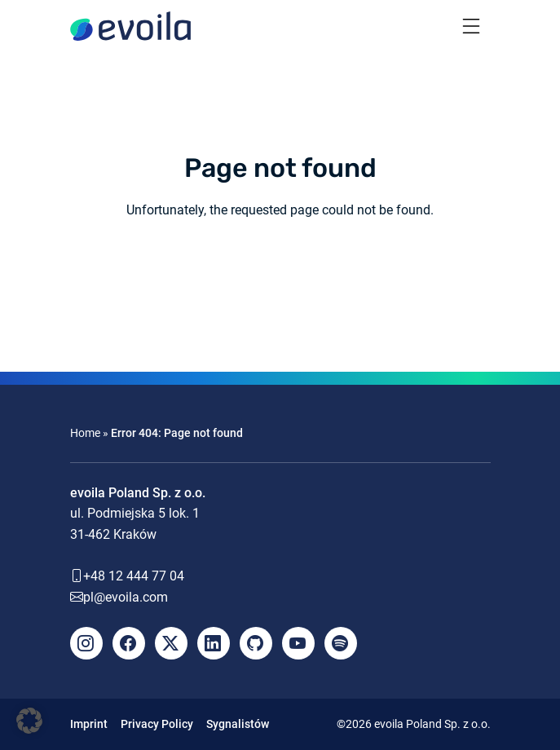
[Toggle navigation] (471, 26)
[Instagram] (86, 643)
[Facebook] (129, 643)
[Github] (256, 643)
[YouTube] (298, 643)
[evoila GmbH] (130, 26)
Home (85, 433)
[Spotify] (341, 643)
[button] (29, 721)
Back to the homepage (280, 270)
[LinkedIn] (214, 643)
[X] (171, 643)
